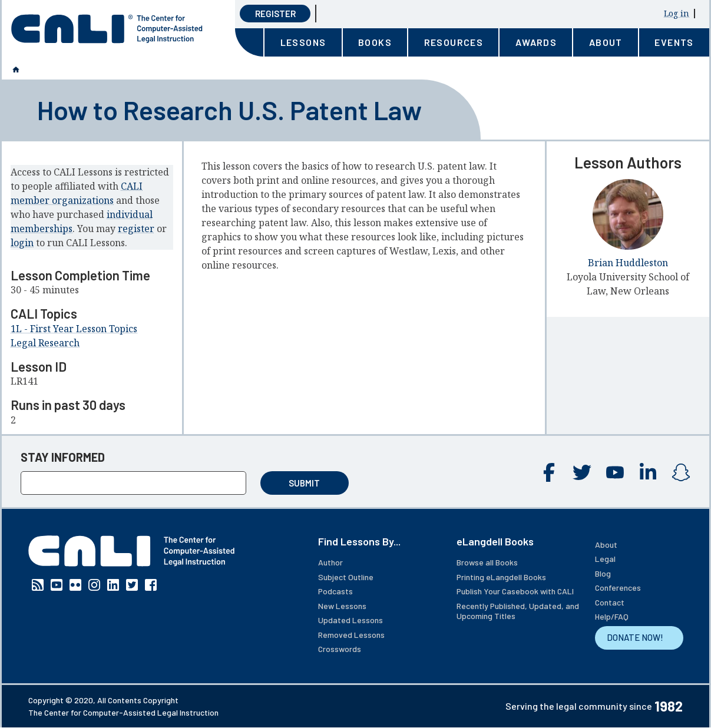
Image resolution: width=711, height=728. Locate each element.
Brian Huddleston (628, 263)
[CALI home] (107, 29)
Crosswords (340, 649)
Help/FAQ (612, 616)
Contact (610, 602)
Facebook (549, 472)
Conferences (618, 588)
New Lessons (342, 606)
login (22, 243)
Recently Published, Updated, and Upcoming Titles (518, 611)
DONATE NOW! (635, 637)
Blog (603, 573)
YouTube (615, 472)
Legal (605, 559)
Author (330, 562)
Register (275, 14)
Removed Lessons (351, 635)
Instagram (681, 472)
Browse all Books (487, 562)
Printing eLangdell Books (501, 577)
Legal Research (45, 343)
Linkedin (648, 472)
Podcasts (335, 591)
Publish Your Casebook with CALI (515, 591)
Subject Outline (346, 577)
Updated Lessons (350, 620)
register (136, 229)
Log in (677, 13)
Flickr (75, 585)
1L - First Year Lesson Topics (74, 329)
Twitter (582, 472)
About (606, 545)
